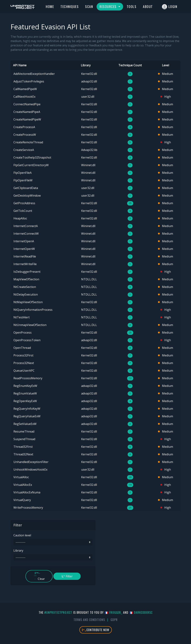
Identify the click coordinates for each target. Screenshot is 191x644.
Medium (165, 74)
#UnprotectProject (58, 612)
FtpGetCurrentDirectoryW (31, 165)
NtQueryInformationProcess (33, 310)
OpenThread (22, 348)
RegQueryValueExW (27, 416)
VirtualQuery (22, 500)
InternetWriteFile (25, 264)
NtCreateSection (25, 287)
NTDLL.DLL (89, 279)
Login (170, 7)
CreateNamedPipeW (27, 119)
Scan (89, 7)
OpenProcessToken (27, 340)
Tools (132, 7)
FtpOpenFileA (23, 173)
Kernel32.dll (89, 74)
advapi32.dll (89, 81)
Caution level (22, 535)
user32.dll (88, 97)
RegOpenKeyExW (25, 401)
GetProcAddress (24, 203)
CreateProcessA (24, 127)
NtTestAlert (22, 317)
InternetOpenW (24, 249)
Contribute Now (96, 630)
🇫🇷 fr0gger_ (113, 612)
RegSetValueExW (25, 424)
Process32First (23, 355)
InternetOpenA (24, 241)
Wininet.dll (88, 165)
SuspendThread (24, 439)
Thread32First (23, 447)
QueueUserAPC (24, 371)
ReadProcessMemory (28, 378)
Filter (67, 576)
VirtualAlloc (21, 477)
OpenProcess (23, 333)
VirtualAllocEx (23, 485)
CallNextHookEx (24, 97)
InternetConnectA (26, 226)
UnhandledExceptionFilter (31, 462)
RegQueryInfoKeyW (27, 409)
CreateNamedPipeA (27, 112)
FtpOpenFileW (23, 180)
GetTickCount (23, 211)
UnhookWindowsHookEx (30, 470)
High (166, 97)
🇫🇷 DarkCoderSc (141, 612)
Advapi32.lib (89, 150)
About (148, 7)
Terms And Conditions (89, 620)
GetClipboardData (26, 188)
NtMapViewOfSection (28, 302)
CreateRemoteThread (28, 142)
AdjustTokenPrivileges (29, 81)
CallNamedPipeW (25, 89)
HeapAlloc (20, 218)
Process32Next (24, 363)
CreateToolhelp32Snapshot (32, 157)
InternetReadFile (25, 256)
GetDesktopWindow (27, 196)
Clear (39, 576)
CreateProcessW (25, 135)
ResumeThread (24, 431)
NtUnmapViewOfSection (30, 325)
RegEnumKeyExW (25, 386)
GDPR (114, 620)
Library (18, 550)
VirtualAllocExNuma (27, 492)
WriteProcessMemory (28, 508)
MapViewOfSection (26, 279)
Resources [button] (108, 7)
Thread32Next (23, 454)
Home (50, 7)
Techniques (70, 7)
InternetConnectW (26, 234)
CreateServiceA (24, 150)
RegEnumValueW (25, 393)
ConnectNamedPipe (27, 104)
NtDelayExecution (26, 294)
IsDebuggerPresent (27, 272)
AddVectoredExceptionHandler (34, 74)
